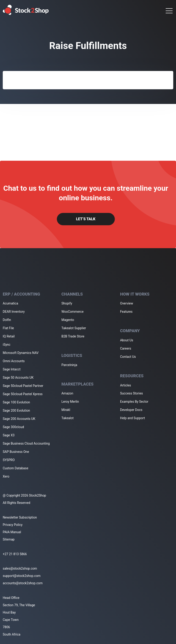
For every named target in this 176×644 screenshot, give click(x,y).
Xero (6, 476)
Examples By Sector (134, 402)
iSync (7, 345)
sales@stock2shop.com (20, 568)
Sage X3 (9, 435)
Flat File (8, 328)
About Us (127, 340)
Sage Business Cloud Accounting (26, 443)
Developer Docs (131, 410)
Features (126, 312)
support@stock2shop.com (22, 576)
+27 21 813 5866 (15, 554)
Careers (126, 348)
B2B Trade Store (73, 336)
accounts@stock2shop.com (23, 583)
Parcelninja (69, 365)
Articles (126, 385)
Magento (68, 320)
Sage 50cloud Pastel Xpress (23, 394)
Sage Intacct (12, 369)
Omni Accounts (14, 361)
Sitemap (9, 539)
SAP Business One (16, 452)
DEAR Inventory (14, 312)
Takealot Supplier (74, 328)
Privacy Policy (13, 525)
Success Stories (132, 393)
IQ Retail (9, 336)
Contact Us (128, 357)
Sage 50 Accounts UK (18, 378)
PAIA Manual (12, 532)
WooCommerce (73, 312)
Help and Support (132, 418)
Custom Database (15, 468)
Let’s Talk (86, 219)
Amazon (67, 393)
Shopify (67, 303)
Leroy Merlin (70, 402)
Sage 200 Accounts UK (19, 419)
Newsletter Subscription (20, 517)
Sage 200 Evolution (16, 410)
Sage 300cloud (13, 427)
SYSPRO (9, 460)
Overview (127, 303)
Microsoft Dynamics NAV (21, 353)
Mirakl (66, 410)
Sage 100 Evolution (16, 402)
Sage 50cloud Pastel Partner (23, 386)
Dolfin (7, 320)
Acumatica (10, 303)
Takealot (67, 418)
